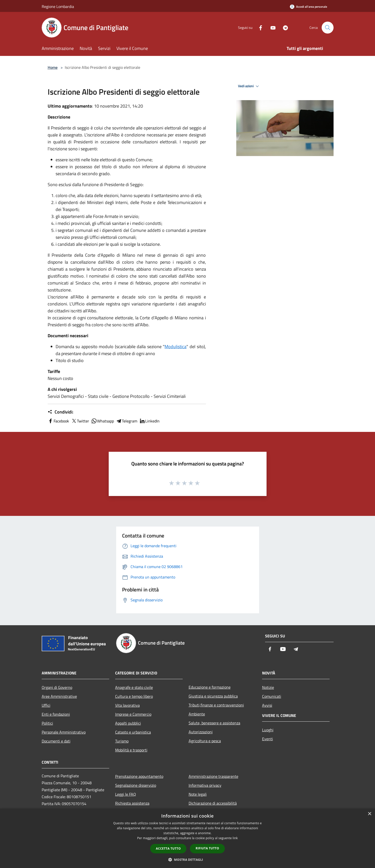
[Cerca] (328, 28)
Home (53, 67)
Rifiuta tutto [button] (207, 848)
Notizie (268, 687)
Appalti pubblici (128, 723)
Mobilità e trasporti (131, 750)
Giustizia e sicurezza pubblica (213, 696)
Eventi (268, 739)
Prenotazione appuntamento (139, 776)
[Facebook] (259, 27)
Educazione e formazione (210, 687)
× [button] (369, 814)
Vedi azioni (249, 86)
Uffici (46, 705)
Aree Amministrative (59, 696)
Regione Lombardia (58, 6)
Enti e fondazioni (56, 714)
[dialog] (187, 838)
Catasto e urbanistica (133, 732)
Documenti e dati (56, 741)
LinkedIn (149, 421)
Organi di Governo (57, 687)
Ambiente (197, 714)
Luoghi (268, 730)
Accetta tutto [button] (168, 848)
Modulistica (175, 347)
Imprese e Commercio (133, 714)
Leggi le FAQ (126, 794)
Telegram (127, 421)
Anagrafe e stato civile (134, 687)
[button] (188, 860)
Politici (47, 723)
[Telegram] (283, 27)
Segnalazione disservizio (136, 785)
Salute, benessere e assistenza (214, 723)
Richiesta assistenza (132, 803)
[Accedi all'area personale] (308, 7)
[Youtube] (271, 27)
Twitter (80, 421)
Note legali (198, 794)
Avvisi (267, 705)
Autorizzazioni (201, 732)
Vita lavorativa (127, 705)
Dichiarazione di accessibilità (213, 803)
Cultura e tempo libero (134, 696)
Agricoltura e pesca (205, 741)
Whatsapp (102, 421)
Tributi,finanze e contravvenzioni (216, 705)
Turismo (122, 741)
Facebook (58, 421)
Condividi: (60, 412)
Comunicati (272, 696)
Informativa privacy (205, 785)
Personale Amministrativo (64, 732)
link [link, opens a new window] (235, 838)
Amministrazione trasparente (213, 776)
